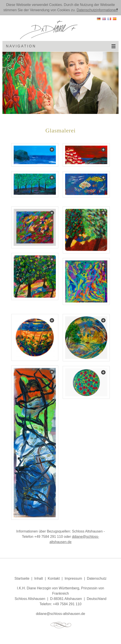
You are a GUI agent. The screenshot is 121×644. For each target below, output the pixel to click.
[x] (117, 9)
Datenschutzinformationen (97, 10)
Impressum (73, 578)
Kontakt (54, 578)
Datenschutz (97, 578)
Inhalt (39, 578)
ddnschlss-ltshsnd (61, 614)
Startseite (22, 578)
